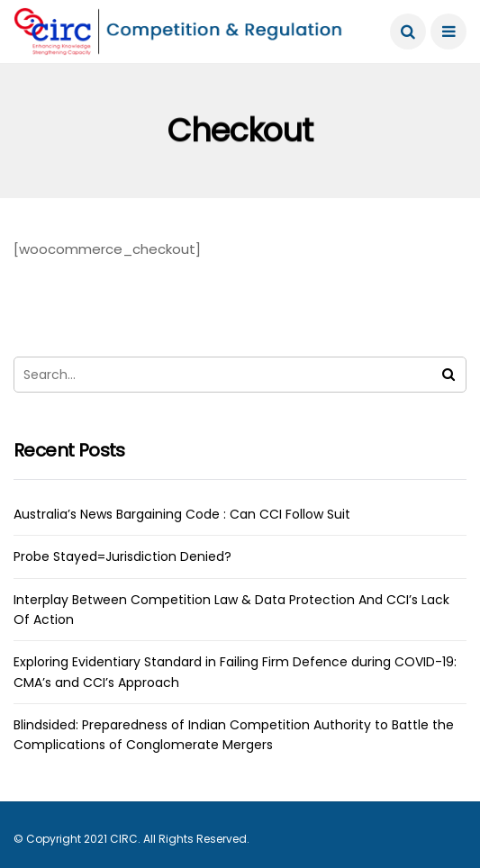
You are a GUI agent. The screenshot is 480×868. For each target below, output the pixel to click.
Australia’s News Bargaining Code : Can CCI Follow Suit (182, 514)
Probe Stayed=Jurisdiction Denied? (122, 556)
